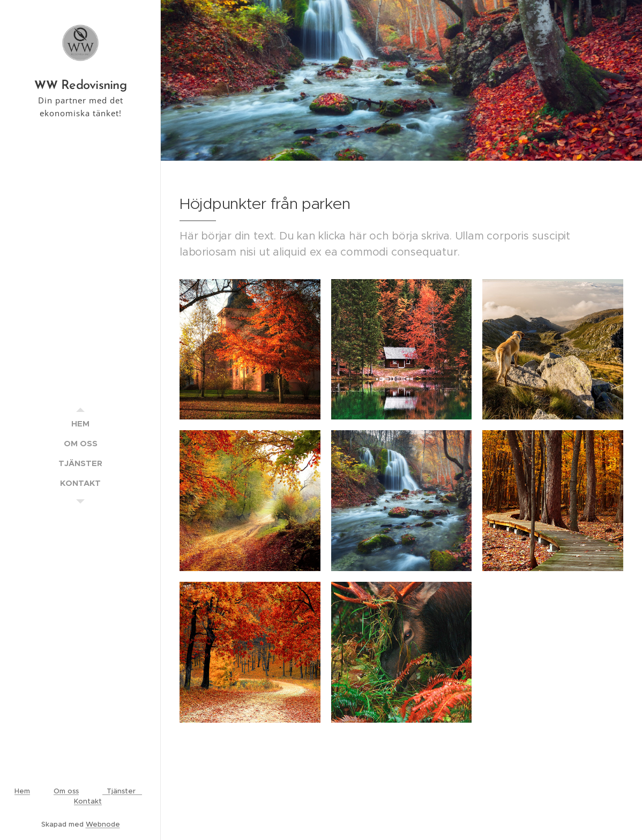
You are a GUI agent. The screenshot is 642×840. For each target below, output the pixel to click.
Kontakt (88, 801)
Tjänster (122, 791)
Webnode (103, 824)
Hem (22, 791)
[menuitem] (80, 423)
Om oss (66, 791)
